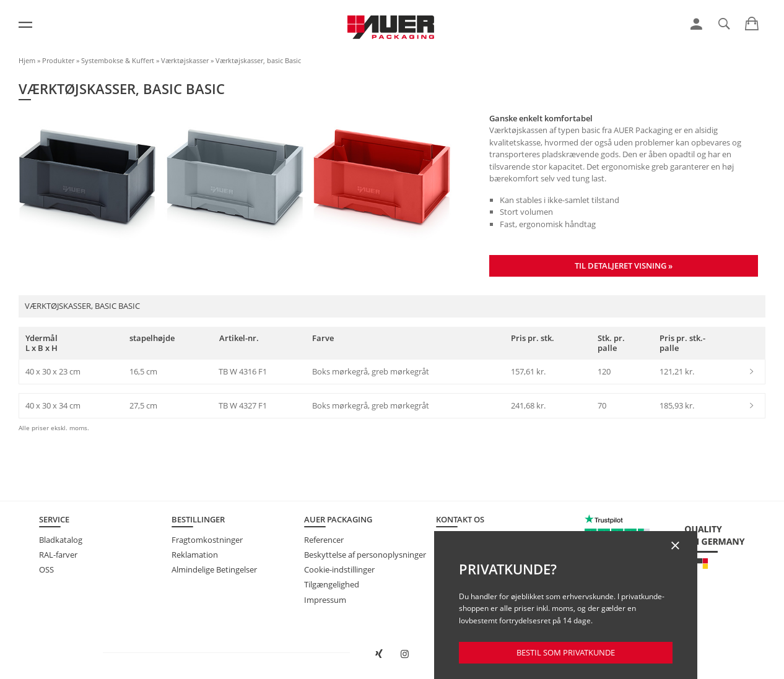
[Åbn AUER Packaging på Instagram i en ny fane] (405, 654)
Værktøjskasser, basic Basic (258, 60)
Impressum (325, 600)
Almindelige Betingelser (214, 569)
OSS (46, 569)
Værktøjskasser (185, 60)
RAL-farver (58, 555)
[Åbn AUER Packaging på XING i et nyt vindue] (379, 654)
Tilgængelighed (332, 584)
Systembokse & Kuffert (118, 60)
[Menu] (25, 25)
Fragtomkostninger (207, 540)
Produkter (58, 60)
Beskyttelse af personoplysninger (365, 555)
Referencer (324, 540)
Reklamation (195, 555)
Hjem (27, 60)
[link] (696, 24)
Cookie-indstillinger (339, 569)
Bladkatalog (61, 540)
